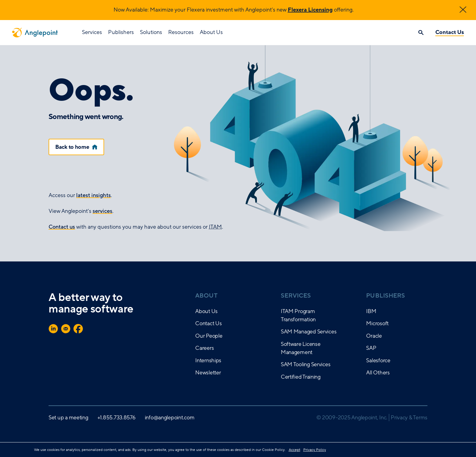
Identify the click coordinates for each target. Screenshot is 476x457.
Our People (209, 341)
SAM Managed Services (309, 337)
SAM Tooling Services (306, 370)
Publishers (121, 32)
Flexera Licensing (310, 10)
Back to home (76, 152)
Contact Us (450, 32)
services (102, 216)
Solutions (151, 32)
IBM (371, 316)
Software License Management (301, 353)
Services (92, 32)
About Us (211, 32)
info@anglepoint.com (170, 422)
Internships (208, 365)
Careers (204, 353)
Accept (294, 450)
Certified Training (301, 382)
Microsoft (377, 329)
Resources (181, 32)
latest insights (93, 200)
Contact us (62, 232)
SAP (371, 353)
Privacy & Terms (409, 422)
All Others (378, 378)
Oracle (374, 341)
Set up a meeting (68, 422)
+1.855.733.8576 (117, 422)
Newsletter (208, 378)
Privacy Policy (315, 450)
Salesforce (378, 365)
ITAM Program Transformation (298, 320)
